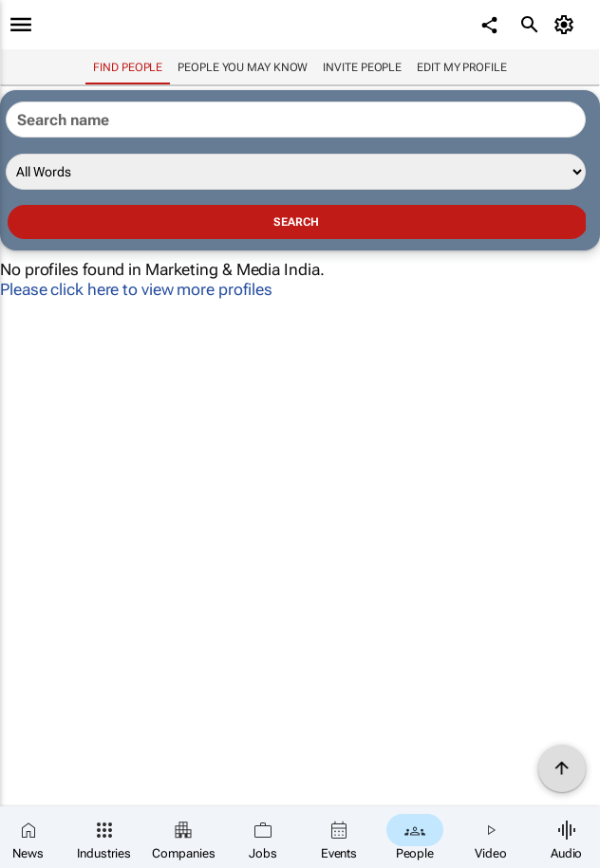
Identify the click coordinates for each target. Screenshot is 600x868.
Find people (128, 67)
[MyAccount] (567, 25)
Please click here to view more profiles (136, 289)
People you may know (243, 67)
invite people (362, 67)
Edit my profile (462, 67)
